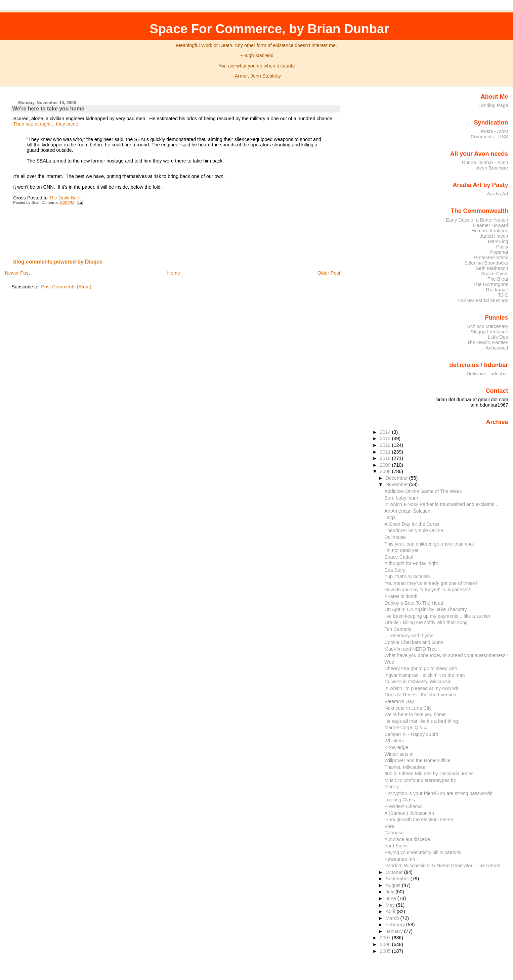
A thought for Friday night (411, 563)
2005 (386, 951)
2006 (386, 944)
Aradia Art (498, 194)
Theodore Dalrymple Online (414, 530)
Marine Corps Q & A (406, 728)
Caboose (394, 833)
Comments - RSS (489, 137)
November (397, 484)
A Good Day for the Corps (412, 524)
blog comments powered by (58, 262)
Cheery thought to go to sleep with (421, 668)
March (393, 918)
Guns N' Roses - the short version (420, 695)
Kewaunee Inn (400, 859)
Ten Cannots (398, 629)
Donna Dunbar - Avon (485, 162)
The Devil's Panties (487, 342)
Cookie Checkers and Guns (414, 642)
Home (174, 273)
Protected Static (491, 258)
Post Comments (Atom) (66, 287)
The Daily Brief (65, 198)
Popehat (499, 252)
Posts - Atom (494, 131)
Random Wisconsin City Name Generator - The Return (442, 866)
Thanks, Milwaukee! (405, 767)
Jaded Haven (494, 236)
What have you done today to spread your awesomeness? (446, 655)
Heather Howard (491, 225)
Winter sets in (399, 754)
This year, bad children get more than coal (429, 544)
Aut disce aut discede (407, 839)
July (391, 892)
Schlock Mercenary (488, 326)
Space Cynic (495, 274)
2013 (386, 438)
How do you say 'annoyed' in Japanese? (427, 590)
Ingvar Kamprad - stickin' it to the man (424, 675)
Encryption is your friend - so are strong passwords (438, 793)
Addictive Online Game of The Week (423, 491)
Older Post (329, 273)
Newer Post (17, 273)
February (396, 925)
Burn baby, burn (401, 498)
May (391, 905)
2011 (386, 452)
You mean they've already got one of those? (431, 583)
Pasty (502, 247)
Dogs (390, 517)
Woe (389, 662)
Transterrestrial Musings (482, 300)
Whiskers (394, 741)
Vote (389, 826)
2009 (386, 465)
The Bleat (498, 279)
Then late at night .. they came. (46, 124)
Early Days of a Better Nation (477, 220)
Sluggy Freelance (489, 332)
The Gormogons (491, 284)
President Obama (403, 806)
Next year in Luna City (408, 708)
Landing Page (493, 105)
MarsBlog (498, 241)
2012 (386, 445)
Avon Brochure (492, 168)
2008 (386, 471)
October (395, 872)
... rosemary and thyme (409, 636)
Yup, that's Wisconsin (407, 576)
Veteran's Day (399, 701)
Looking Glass (400, 800)
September (398, 879)
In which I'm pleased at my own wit (421, 688)
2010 (386, 458)
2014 (386, 432)
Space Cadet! (399, 557)
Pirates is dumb (401, 596)
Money (392, 787)
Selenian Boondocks (486, 263)
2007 (386, 938)
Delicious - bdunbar (487, 374)
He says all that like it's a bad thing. (422, 721)
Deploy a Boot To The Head (414, 603)
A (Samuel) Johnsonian (409, 813)
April (391, 912)
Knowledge (396, 747)
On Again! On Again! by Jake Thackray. (426, 609)
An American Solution (407, 511)
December (397, 478)
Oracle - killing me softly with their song (426, 622)
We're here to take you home (48, 109)
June (392, 898)
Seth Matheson (492, 268)
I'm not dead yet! (402, 550)
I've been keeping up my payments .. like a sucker (437, 616)
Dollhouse (395, 537)
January (395, 931)
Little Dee (498, 337)
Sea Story (395, 570)
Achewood (497, 348)
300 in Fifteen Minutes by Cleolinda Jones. (430, 774)
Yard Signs (396, 846)
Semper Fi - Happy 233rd (411, 734)
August (394, 885)
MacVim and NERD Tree (411, 649)
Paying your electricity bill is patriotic (423, 852)
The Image (497, 290)
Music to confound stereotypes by (420, 780)
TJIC (503, 295)
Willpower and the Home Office (417, 760)
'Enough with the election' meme (419, 820)
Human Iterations (490, 231)
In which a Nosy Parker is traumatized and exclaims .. (441, 504)
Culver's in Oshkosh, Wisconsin (418, 682)
